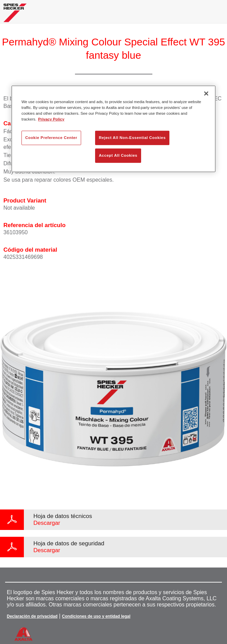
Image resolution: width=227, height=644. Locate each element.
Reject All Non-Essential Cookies (132, 138)
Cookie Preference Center (51, 138)
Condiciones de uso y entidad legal (96, 616)
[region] (113, 129)
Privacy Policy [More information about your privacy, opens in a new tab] (51, 119)
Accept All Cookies (118, 155)
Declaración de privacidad (32, 616)
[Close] (206, 94)
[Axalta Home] (15, 16)
